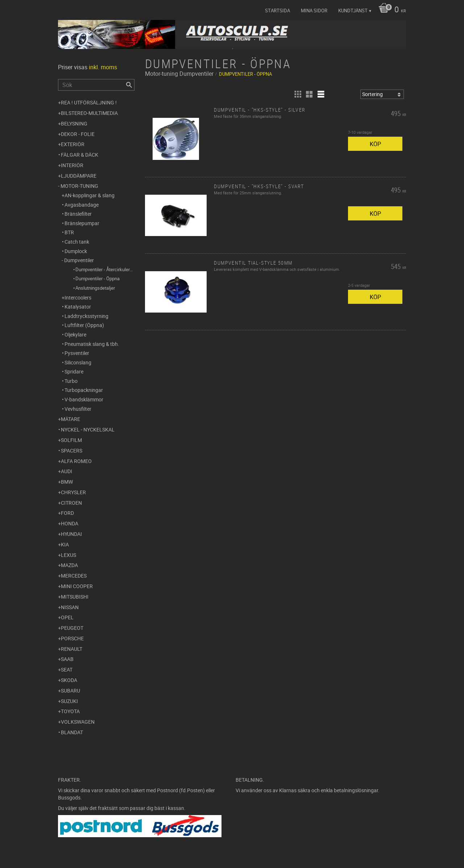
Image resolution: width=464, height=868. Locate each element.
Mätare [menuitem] (71, 419)
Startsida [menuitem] (277, 11)
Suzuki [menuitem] (69, 701)
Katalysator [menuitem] (78, 307)
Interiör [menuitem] (72, 165)
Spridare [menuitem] (74, 371)
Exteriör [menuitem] (73, 144)
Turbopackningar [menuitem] (84, 390)
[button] (298, 94)
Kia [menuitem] (65, 544)
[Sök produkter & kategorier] (96, 85)
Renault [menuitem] (72, 649)
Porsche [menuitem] (72, 638)
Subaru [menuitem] (71, 691)
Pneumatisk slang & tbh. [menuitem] (92, 344)
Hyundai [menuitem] (71, 534)
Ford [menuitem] (67, 513)
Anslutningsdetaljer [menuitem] (95, 288)
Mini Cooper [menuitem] (77, 586)
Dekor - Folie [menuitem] (78, 134)
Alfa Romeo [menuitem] (76, 461)
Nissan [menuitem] (70, 607)
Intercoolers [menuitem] (78, 297)
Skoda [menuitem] (69, 680)
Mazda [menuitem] (69, 565)
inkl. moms (103, 67)
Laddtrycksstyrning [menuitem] (86, 316)
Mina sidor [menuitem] (314, 11)
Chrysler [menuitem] (73, 492)
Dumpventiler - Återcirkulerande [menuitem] (105, 269)
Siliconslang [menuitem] (78, 362)
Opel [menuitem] (67, 617)
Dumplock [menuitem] (76, 251)
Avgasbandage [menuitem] (82, 205)
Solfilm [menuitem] (71, 440)
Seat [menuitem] (67, 669)
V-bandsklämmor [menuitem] (84, 399)
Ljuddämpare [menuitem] (79, 176)
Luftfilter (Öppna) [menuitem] (84, 325)
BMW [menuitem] (67, 482)
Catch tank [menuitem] (77, 242)
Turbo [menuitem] (71, 381)
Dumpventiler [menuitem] (79, 260)
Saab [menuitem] (67, 659)
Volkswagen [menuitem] (78, 722)
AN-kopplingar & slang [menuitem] (90, 195)
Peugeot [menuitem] (72, 628)
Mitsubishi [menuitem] (75, 597)
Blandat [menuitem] (72, 732)
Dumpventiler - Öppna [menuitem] (98, 278)
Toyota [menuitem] (70, 711)
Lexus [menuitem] (69, 555)
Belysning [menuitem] (74, 123)
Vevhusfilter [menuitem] (78, 409)
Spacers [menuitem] (72, 450)
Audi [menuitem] (67, 471)
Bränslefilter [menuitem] (78, 214)
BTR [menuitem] (69, 232)
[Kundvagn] (390, 10)
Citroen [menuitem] (71, 503)
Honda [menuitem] (70, 523)
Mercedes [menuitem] (74, 576)
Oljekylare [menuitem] (75, 334)
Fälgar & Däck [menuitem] (80, 155)
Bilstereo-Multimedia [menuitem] (89, 113)
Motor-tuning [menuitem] (79, 186)
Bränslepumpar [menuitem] (82, 223)
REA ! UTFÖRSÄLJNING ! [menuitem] (89, 102)
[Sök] (129, 85)
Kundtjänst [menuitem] (353, 11)
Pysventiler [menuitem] (77, 353)
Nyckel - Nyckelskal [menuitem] (88, 429)
